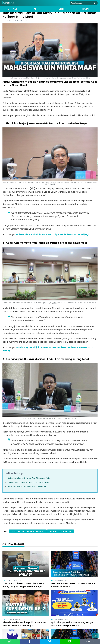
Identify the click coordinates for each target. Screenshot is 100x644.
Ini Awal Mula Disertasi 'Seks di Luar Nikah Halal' (28, 482)
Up (95, 636)
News (4, 580)
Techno (38, 9)
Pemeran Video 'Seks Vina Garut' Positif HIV (27, 487)
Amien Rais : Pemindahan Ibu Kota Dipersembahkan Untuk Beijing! (52, 234)
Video (62, 9)
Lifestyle (12, 9)
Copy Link (90, 641)
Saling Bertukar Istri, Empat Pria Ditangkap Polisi (29, 478)
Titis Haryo (23, 21)
